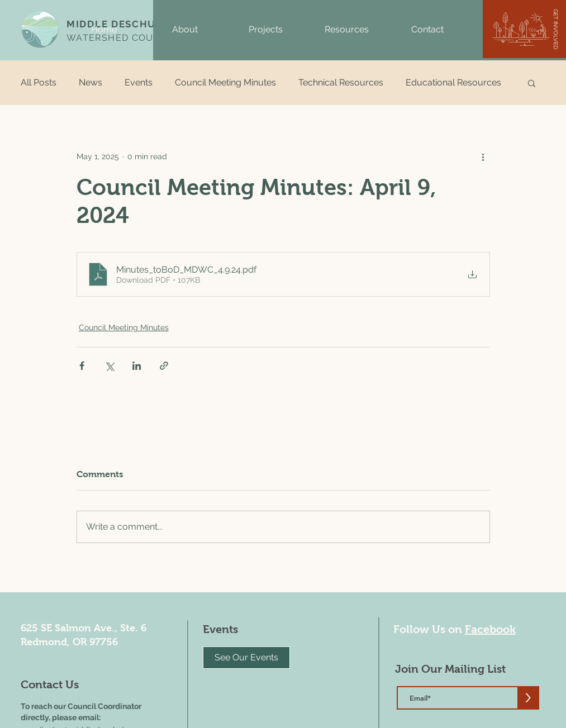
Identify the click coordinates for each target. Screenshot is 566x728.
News (91, 82)
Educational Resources (453, 82)
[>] (528, 698)
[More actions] (483, 156)
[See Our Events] (246, 658)
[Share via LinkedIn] (137, 366)
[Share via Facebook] (82, 366)
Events (139, 82)
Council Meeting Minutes (225, 82)
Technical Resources (341, 82)
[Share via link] (164, 366)
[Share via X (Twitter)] (109, 366)
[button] (185, 30)
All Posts (39, 82)
